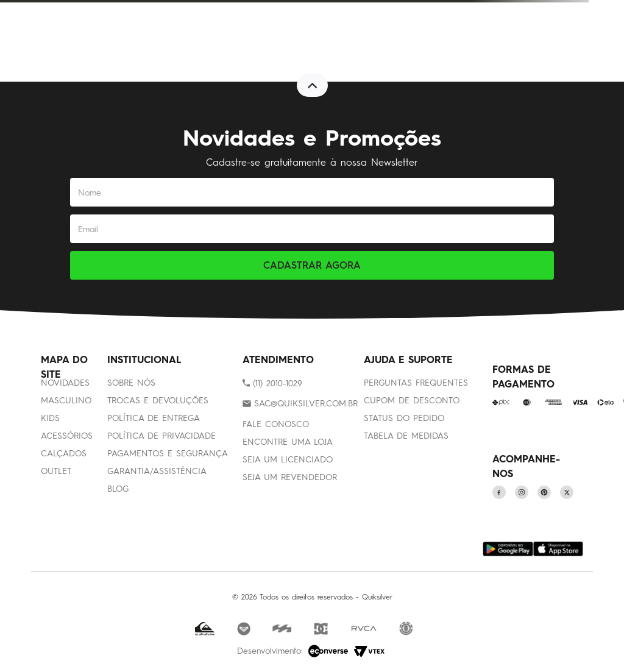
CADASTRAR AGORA (312, 265)
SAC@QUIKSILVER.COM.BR (306, 404)
